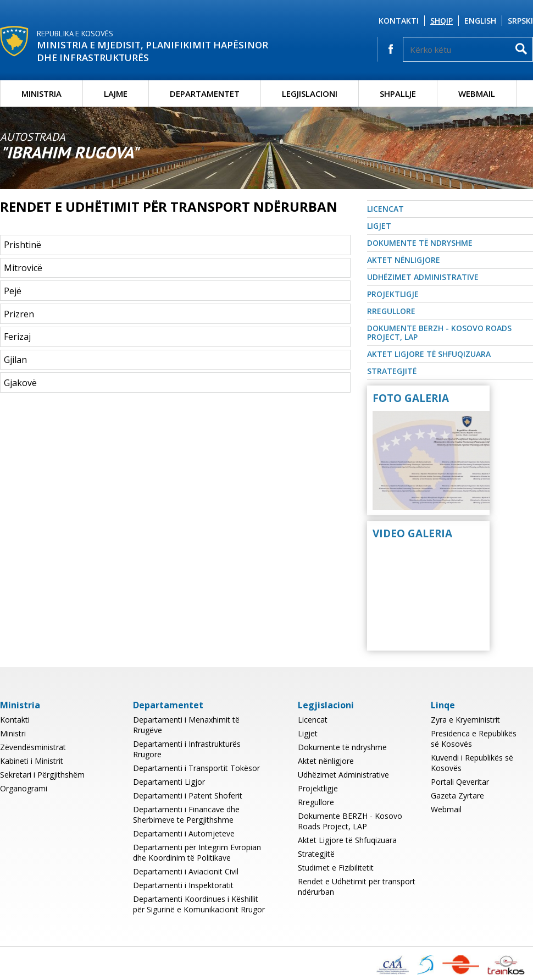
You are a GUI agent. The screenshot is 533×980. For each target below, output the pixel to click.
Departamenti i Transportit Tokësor (196, 768)
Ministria (41, 93)
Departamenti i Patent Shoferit (188, 795)
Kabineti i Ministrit (32, 761)
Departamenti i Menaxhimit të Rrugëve (186, 725)
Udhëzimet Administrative (423, 277)
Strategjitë (392, 371)
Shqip (442, 21)
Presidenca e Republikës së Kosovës (474, 739)
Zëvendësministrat (33, 747)
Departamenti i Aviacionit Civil (186, 871)
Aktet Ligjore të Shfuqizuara (429, 354)
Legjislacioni (310, 93)
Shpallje (398, 93)
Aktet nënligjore (404, 260)
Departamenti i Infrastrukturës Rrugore (187, 749)
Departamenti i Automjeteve (184, 833)
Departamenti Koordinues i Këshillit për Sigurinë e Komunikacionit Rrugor (199, 904)
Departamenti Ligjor (169, 782)
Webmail (477, 93)
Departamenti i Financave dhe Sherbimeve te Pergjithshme (186, 814)
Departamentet (205, 93)
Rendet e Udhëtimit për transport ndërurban (357, 887)
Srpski (520, 21)
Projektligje (393, 294)
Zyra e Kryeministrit (465, 720)
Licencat (385, 209)
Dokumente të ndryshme (420, 243)
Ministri (13, 733)
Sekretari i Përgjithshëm (42, 775)
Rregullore (391, 311)
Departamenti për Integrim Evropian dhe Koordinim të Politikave (197, 852)
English (480, 21)
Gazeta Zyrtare (457, 795)
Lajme (116, 93)
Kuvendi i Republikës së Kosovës (472, 763)
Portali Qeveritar (460, 782)
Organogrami (24, 788)
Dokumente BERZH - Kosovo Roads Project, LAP (439, 332)
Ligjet (379, 226)
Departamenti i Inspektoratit (183, 885)
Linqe (443, 705)
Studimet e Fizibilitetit (336, 868)
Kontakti (399, 21)
